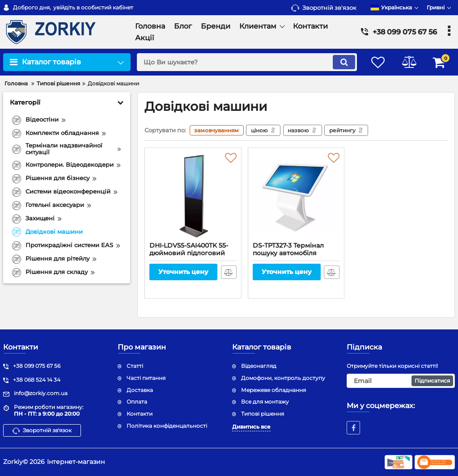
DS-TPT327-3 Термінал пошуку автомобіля (296, 253)
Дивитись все (251, 427)
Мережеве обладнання (274, 390)
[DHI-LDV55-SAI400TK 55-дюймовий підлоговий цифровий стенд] (193, 197)
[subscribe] (401, 381)
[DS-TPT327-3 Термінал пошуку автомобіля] (296, 197)
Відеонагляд (259, 366)
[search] (246, 62)
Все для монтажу (265, 402)
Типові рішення (263, 414)
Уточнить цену (183, 272)
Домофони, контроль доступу (283, 378)
